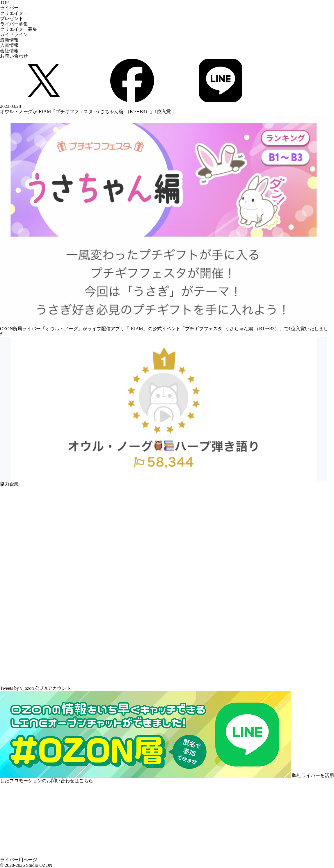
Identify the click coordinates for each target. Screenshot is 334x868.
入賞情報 (9, 45)
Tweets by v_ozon (17, 688)
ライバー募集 (14, 24)
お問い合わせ (14, 56)
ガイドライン (14, 34)
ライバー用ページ (19, 860)
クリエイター (14, 13)
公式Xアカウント (53, 688)
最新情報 (9, 40)
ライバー (9, 8)
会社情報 (9, 51)
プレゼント (12, 18)
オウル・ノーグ (62, 329)
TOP (4, 2)
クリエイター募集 (19, 29)
